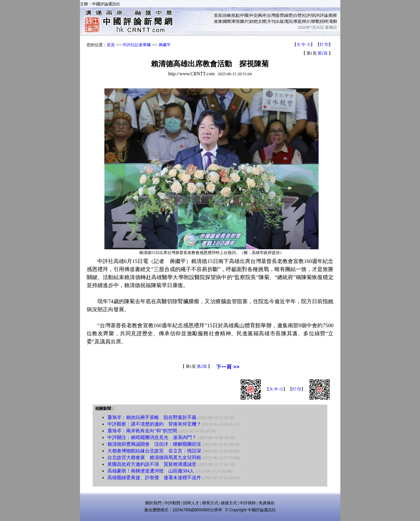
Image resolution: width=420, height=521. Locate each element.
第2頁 (323, 53)
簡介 (306, 21)
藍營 (280, 15)
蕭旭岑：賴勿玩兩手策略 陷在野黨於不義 (152, 417)
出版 (280, 21)
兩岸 (262, 15)
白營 (298, 15)
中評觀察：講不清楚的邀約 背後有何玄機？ (154, 424)
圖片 (244, 21)
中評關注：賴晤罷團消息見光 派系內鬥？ (152, 438)
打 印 (324, 45)
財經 (253, 21)
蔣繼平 (165, 45)
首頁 (218, 15)
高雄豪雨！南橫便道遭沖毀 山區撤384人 (151, 471)
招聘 (324, 21)
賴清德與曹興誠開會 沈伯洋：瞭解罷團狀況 (154, 444)
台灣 (271, 15)
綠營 (288, 15)
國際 (227, 21)
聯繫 (315, 21)
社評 (306, 15)
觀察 (333, 15)
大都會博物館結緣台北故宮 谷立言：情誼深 (154, 451)
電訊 (288, 21)
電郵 (333, 21)
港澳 (218, 21)
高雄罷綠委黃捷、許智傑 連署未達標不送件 (154, 478)
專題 (298, 21)
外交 (253, 15)
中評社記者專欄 (137, 45)
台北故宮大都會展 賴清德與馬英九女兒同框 (154, 458)
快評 (315, 15)
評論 (324, 15)
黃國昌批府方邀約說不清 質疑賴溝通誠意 (152, 464)
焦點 (236, 15)
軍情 (236, 21)
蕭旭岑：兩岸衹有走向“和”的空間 (142, 431)
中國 (244, 15)
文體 (262, 21)
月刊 (271, 21)
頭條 (227, 15)
